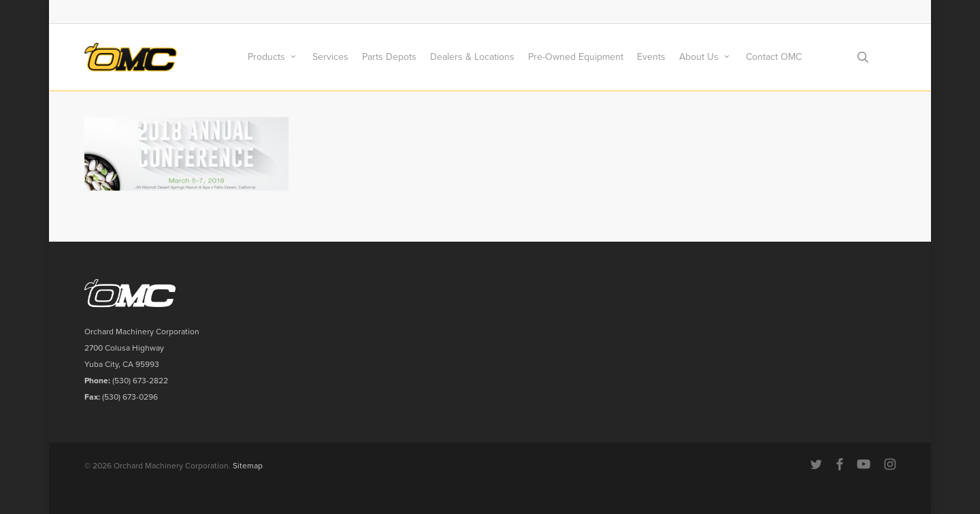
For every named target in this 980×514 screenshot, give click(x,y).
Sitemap (248, 466)
